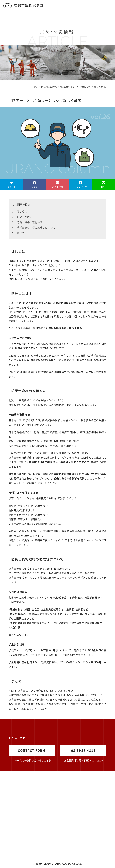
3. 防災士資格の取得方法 (27, 222)
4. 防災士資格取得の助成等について (34, 228)
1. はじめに (20, 211)
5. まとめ (18, 233)
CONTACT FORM (32, 750)
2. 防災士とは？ (22, 217)
